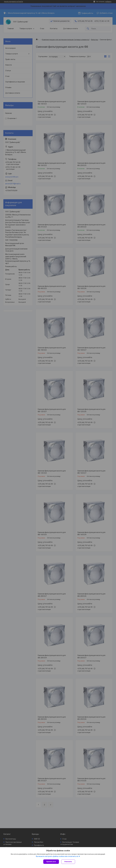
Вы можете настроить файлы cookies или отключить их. (57, 856)
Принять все (51, 862)
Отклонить (68, 862)
